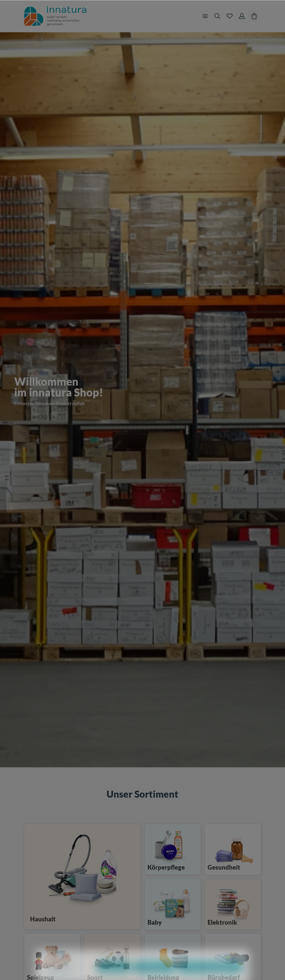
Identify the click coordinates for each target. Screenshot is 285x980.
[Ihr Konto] (242, 16)
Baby (155, 922)
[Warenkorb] (254, 16)
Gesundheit (224, 867)
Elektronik (222, 922)
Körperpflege (166, 867)
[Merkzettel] (230, 16)
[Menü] (205, 16)
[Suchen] (217, 16)
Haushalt (43, 919)
